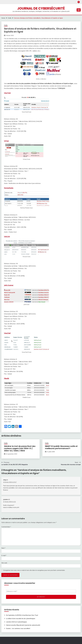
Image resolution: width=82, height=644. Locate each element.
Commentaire (6, 527)
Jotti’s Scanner (9, 285)
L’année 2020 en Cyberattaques (16, 622)
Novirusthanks (9, 188)
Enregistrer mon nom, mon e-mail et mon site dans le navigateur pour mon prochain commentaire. (34, 570)
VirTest (6, 141)
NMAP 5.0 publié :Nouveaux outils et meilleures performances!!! (61, 447)
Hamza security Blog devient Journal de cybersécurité (23, 625)
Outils (6, 25)
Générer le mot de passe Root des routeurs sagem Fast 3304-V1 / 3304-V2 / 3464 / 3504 (20, 448)
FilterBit (7, 378)
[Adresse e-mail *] (41, 591)
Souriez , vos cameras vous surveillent (18, 628)
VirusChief (7, 333)
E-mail (4, 555)
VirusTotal (7, 93)
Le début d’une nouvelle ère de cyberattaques (21, 618)
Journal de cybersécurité (41, 8)
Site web (4, 563)
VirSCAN (7, 237)
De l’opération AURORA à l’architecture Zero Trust (22, 615)
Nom (3, 548)
